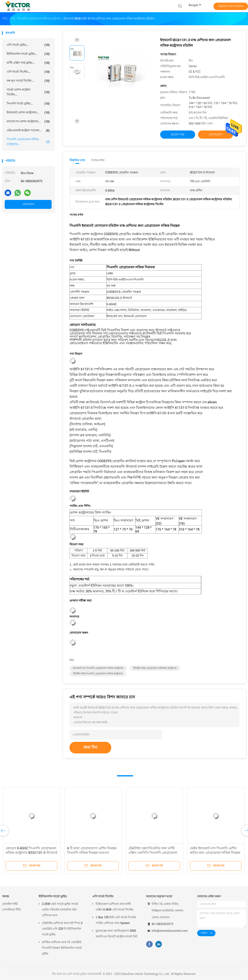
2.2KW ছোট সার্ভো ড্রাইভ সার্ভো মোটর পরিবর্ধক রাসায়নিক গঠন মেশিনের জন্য (60, 910)
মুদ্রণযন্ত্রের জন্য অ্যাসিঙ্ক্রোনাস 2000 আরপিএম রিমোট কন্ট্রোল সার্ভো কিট (116, 934)
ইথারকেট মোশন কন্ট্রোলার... (28, 113)
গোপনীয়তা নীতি (12, 910)
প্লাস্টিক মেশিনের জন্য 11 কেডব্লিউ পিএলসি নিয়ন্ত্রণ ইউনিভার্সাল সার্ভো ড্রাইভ (62, 948)
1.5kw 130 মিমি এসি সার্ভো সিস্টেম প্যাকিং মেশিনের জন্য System (116, 920)
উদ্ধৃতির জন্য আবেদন (231, 6)
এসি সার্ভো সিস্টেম (103, 896)
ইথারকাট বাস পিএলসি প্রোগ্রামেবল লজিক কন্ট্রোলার (98, 668)
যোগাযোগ (28, 204)
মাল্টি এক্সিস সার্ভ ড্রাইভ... (28, 63)
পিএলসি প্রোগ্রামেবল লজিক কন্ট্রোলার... (28, 142)
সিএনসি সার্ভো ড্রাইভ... (28, 104)
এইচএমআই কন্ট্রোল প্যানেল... (28, 130)
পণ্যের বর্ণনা (98, 160)
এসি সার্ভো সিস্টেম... (28, 72)
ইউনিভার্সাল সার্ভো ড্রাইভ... (28, 54)
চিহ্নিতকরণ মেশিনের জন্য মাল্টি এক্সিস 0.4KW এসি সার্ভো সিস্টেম (114, 907)
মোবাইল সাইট (10, 904)
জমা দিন (90, 747)
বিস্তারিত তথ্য (77, 160)
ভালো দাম (178, 134)
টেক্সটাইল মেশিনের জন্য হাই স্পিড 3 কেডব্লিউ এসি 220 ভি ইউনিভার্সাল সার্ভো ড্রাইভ (62, 929)
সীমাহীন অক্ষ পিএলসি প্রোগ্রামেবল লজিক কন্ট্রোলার (98, 674)
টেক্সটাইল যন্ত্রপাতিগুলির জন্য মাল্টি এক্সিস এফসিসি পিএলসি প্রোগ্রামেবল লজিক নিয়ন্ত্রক (153, 853)
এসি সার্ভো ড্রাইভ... (28, 45)
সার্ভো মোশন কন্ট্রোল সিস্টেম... (28, 92)
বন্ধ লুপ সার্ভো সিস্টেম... (28, 81)
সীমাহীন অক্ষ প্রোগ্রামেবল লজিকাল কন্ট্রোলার (155, 668)
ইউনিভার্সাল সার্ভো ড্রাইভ (53, 896)
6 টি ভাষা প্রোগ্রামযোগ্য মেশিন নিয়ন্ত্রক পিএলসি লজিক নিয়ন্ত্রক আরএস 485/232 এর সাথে (92, 853)
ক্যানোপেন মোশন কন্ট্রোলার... (28, 122)
